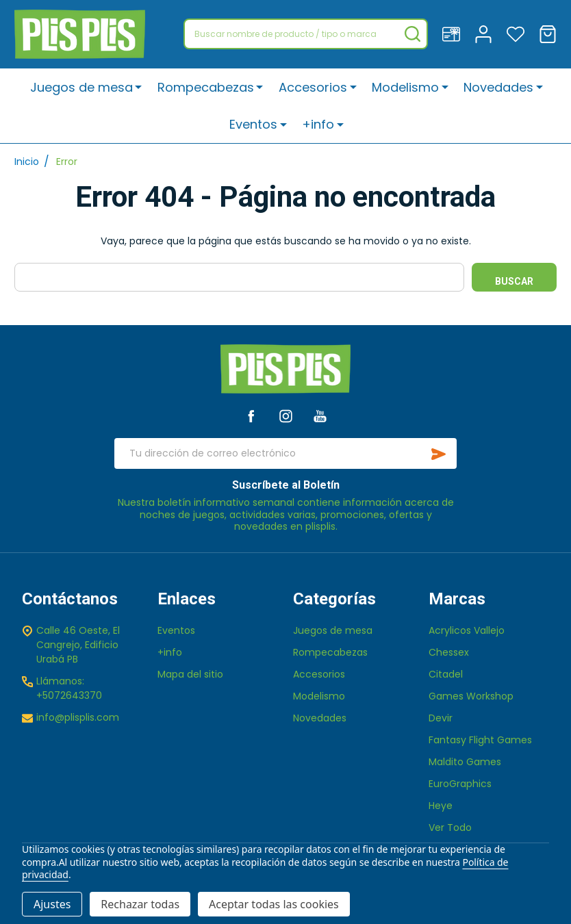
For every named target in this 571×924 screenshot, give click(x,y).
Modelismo (405, 87)
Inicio (27, 162)
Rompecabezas (206, 87)
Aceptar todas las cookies (274, 904)
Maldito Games (465, 762)
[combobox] (306, 34)
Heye (441, 806)
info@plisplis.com (78, 717)
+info (318, 125)
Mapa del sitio (190, 674)
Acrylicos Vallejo (467, 630)
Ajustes (52, 904)
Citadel (446, 674)
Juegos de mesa (82, 87)
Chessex (449, 652)
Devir (441, 718)
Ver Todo (450, 827)
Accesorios (313, 87)
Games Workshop (471, 696)
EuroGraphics (460, 784)
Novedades (498, 87)
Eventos (254, 125)
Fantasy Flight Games (480, 740)
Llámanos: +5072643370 (69, 688)
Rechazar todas (140, 904)
